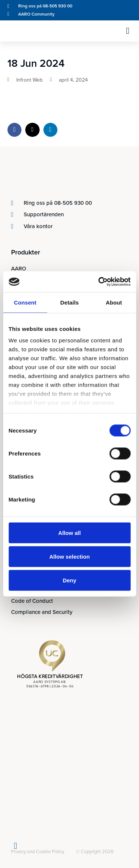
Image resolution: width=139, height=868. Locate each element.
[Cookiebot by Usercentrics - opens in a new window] (99, 282)
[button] (128, 31)
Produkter (26, 252)
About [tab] (114, 302)
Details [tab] (70, 302)
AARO (19, 269)
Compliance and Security (42, 612)
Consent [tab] (25, 302)
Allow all (69, 532)
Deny (69, 580)
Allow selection (69, 556)
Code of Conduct (32, 601)
